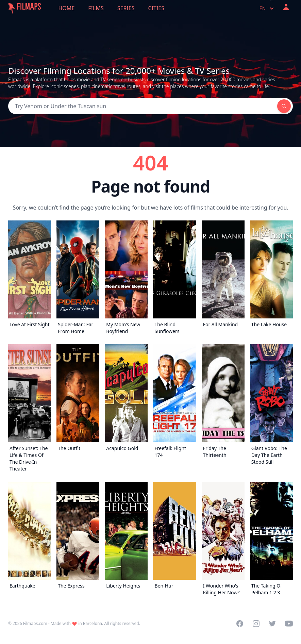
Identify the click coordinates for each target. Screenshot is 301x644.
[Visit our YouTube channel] (289, 624)
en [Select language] (267, 9)
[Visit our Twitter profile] (272, 624)
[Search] (143, 106)
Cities (156, 8)
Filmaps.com (35, 623)
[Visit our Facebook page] (240, 624)
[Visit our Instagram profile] (256, 624)
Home (67, 8)
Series (126, 8)
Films (96, 8)
